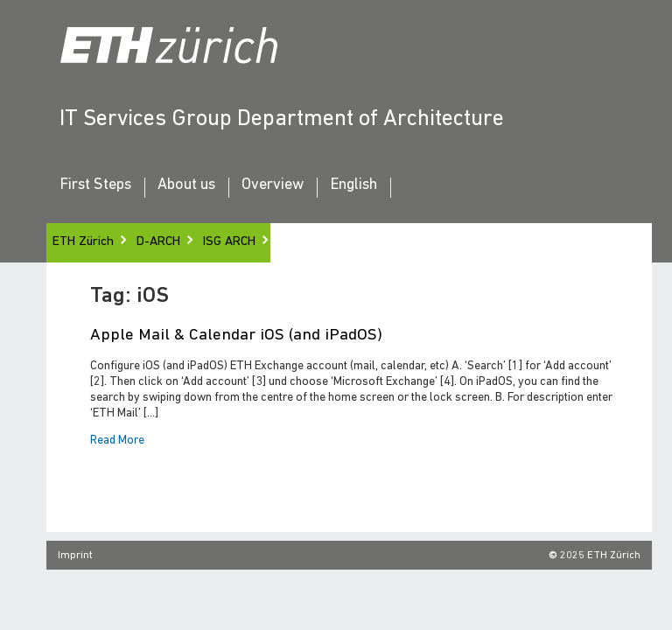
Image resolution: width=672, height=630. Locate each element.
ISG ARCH (229, 242)
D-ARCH (158, 242)
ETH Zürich (83, 242)
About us (186, 185)
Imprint (75, 556)
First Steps (95, 185)
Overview (273, 185)
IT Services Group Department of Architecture (282, 119)
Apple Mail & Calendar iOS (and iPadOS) (236, 336)
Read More (117, 441)
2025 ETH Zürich (600, 556)
